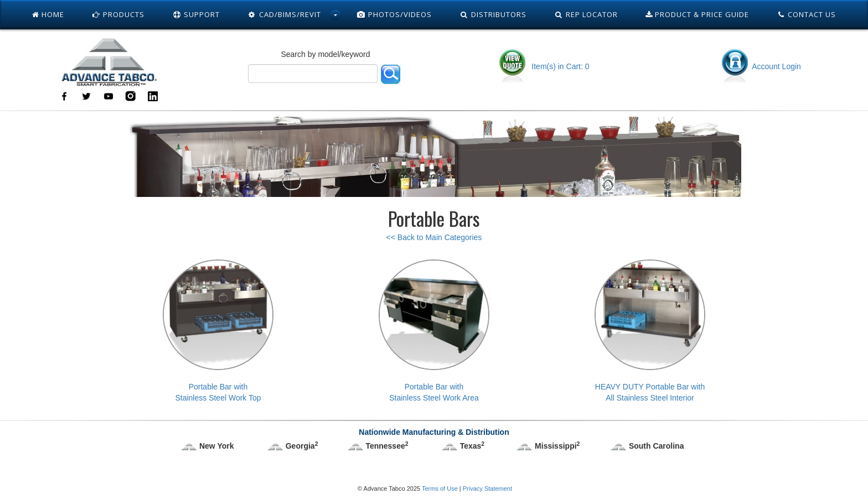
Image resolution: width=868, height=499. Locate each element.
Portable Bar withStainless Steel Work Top (218, 331)
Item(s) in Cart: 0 (543, 66)
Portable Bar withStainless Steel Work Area (434, 331)
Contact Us (807, 14)
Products (118, 14)
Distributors (493, 14)
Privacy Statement (487, 488)
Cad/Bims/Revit (284, 14)
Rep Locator (586, 14)
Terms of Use (440, 488)
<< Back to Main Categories (434, 237)
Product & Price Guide (697, 14)
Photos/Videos (395, 14)
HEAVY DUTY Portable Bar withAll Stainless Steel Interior (650, 331)
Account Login (761, 66)
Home (48, 14)
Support (196, 14)
